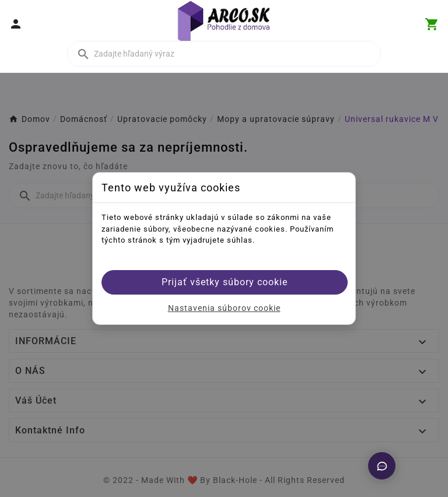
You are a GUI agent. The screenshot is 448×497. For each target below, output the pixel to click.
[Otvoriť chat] (382, 466)
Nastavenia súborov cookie (224, 308)
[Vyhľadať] (224, 54)
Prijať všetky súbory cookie (225, 282)
